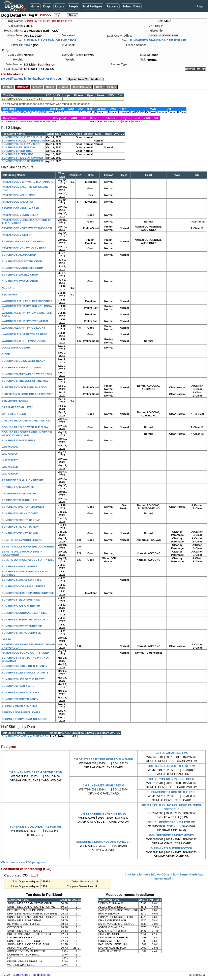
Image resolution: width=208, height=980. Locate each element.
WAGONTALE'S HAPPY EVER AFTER (25, 321)
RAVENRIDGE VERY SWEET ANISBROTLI (28, 228)
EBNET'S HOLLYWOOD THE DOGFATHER (28, 547)
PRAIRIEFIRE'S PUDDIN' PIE (19, 500)
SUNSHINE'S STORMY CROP (20, 281)
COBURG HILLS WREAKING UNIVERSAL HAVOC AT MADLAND (27, 434)
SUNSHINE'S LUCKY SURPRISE (22, 580)
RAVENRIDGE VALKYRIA (17, 202)
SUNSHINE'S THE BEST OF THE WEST (26, 381)
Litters (60, 6)
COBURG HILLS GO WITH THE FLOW (25, 427)
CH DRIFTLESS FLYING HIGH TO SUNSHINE (103, 759)
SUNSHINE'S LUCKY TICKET (20, 513)
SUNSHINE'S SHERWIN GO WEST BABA (27, 374)
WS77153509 (10, 474)
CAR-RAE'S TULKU (14, 414)
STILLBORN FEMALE (15, 401)
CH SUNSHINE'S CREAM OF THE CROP (35, 772)
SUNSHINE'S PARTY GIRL (18, 686)
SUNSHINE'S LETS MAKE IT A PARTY (25, 673)
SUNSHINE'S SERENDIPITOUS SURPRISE (28, 593)
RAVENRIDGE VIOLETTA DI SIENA (23, 241)
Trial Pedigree (92, 6)
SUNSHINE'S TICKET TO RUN (20, 527)
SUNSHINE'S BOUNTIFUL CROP (22, 261)
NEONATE (8, 288)
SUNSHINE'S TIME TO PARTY (20, 699)
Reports (112, 6)
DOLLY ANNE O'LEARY (16, 348)
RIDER (6, 354)
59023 (28, 45)
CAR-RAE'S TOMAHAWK (17, 407)
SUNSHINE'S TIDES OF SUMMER (22, 158)
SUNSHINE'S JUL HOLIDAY (19, 147)
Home (35, 6)
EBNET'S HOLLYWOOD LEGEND (22, 540)
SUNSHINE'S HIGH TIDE (17, 151)
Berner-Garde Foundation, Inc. (32, 975)
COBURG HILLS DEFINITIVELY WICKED (27, 421)
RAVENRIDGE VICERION (17, 235)
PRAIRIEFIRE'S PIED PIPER (19, 494)
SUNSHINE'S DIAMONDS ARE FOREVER (103, 842)
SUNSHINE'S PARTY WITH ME (20, 692)
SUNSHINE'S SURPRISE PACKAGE (24, 620)
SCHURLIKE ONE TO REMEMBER (23, 507)
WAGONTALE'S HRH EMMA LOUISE (24, 341)
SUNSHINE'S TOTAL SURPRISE (21, 633)
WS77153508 (10, 467)
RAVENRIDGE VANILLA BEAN (20, 208)
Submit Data (131, 6)
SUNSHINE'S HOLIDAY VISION (21, 144)
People (73, 6)
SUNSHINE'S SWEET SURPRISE (22, 626)
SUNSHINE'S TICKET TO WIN (20, 533)
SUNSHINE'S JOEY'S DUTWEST (22, 367)
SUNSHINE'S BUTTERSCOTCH (171, 848)
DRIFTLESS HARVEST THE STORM (171, 766)
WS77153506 (10, 454)
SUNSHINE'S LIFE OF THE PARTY (23, 679)
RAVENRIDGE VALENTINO (18, 195)
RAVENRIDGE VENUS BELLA (20, 215)
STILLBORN (9, 295)
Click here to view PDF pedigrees (23, 862)
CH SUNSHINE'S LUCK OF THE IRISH (171, 792)
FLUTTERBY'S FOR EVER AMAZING (24, 387)
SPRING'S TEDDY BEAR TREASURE (24, 719)
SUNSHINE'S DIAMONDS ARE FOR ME (157, 40)
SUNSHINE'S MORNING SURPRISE (23, 586)
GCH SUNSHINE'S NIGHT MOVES (172, 835)
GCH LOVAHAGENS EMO (171, 753)
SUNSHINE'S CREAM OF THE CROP (50, 40)
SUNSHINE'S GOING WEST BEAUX (24, 361)
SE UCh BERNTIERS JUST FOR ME (171, 822)
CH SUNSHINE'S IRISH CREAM (103, 785)
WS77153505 (10, 447)
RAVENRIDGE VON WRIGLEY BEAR (24, 248)
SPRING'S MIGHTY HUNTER (19, 706)
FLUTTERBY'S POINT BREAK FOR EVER (27, 394)
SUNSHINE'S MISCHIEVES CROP (22, 268)
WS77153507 (10, 460)
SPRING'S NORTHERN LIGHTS (21, 712)
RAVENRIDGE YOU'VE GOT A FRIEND (25, 653)
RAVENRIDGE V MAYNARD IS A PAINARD (28, 182)
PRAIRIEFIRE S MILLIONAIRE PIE (23, 480)
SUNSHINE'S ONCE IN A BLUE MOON (25, 736)
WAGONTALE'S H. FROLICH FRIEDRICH (27, 301)
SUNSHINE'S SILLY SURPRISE (21, 600)
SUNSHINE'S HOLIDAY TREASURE (23, 141)
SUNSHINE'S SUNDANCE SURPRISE (25, 613)
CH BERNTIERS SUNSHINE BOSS (171, 779)
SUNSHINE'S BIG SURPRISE (20, 566)
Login (201, 6)
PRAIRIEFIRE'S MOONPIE (18, 487)
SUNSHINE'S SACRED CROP (20, 275)
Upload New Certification (85, 79)
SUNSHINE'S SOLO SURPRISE (21, 606)
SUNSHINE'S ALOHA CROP (19, 255)
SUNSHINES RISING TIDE (18, 154)
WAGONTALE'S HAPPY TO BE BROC (25, 334)
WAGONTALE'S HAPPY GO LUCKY (24, 328)
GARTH (6, 639)
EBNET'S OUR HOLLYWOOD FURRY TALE (28, 560)
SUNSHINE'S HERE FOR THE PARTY (25, 666)
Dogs (47, 6)
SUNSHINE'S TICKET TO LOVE (21, 520)
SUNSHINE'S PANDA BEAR (19, 440)
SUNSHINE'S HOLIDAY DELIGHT (22, 137)
